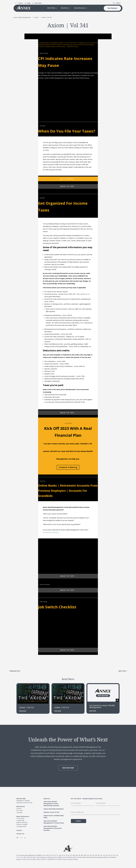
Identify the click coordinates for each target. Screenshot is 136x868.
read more (23, 711)
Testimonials (20, 820)
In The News (20, 818)
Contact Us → (21, 834)
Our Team (20, 810)
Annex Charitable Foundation (54, 809)
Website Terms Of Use (51, 812)
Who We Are (65, 8)
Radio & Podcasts (22, 822)
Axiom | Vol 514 (26, 707)
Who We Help (51, 8)
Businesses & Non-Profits (24, 802)
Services (19, 808)
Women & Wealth (22, 824)
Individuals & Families (23, 800)
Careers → (20, 830)
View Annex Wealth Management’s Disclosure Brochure (53, 828)
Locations (19, 812)
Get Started (112, 8)
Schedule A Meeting (68, 467)
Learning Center (21, 826)
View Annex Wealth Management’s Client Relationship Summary (51, 803)
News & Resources (80, 8)
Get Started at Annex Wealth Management (102, 706)
